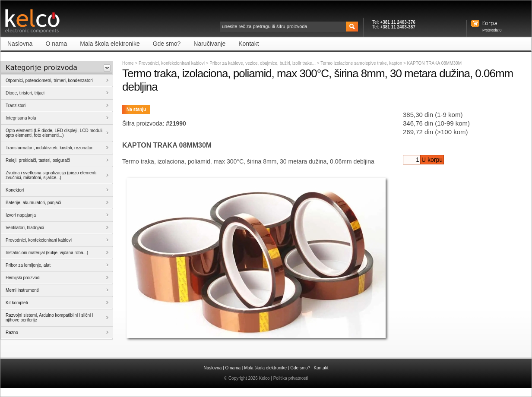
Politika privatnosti (291, 378)
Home (128, 63)
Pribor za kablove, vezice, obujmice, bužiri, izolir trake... (263, 63)
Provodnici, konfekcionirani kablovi (172, 63)
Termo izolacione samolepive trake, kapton (362, 63)
